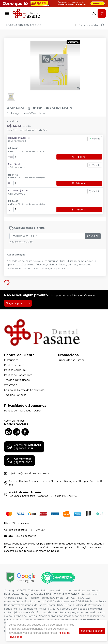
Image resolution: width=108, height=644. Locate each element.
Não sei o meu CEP (21, 242)
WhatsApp (11, 385)
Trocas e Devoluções (17, 380)
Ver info (95, 139)
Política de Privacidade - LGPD (22, 411)
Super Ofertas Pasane (71, 360)
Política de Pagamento (18, 375)
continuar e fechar (92, 631)
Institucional (12, 360)
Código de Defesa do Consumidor (25, 390)
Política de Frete (14, 365)
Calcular (93, 236)
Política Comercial (15, 370)
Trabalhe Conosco (15, 395)
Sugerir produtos (18, 303)
